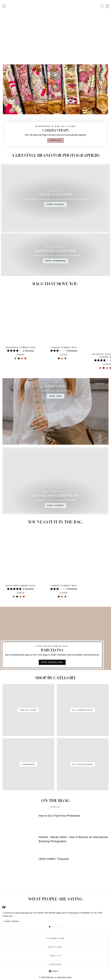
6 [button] (62, 927)
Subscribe (79, 964)
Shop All (55, 140)
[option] (55, 914)
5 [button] (59, 927)
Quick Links (78, 947)
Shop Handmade (55, 261)
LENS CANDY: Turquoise (54, 859)
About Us (79, 956)
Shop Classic (55, 204)
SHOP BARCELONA (52, 662)
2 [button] (52, 927)
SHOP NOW (55, 396)
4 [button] (57, 927)
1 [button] (50, 927)
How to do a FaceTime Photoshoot (59, 816)
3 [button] (55, 927)
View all (55, 807)
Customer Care (77, 938)
